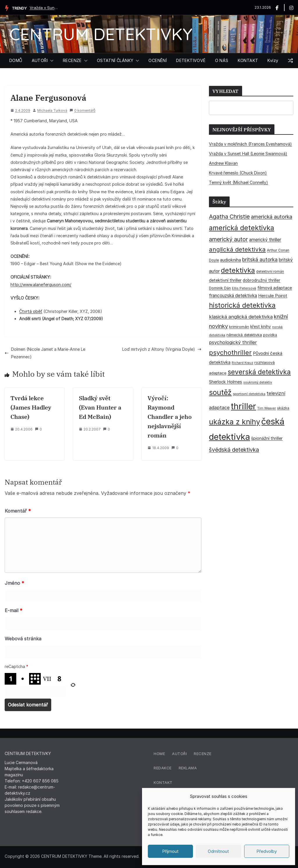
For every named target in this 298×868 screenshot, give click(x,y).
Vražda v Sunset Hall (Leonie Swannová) (44, 8)
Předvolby (267, 851)
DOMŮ (16, 60)
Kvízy (273, 60)
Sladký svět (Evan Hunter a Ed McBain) (100, 407)
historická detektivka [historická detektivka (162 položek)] (242, 305)
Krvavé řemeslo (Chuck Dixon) (238, 173)
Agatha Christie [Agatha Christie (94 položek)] (229, 217)
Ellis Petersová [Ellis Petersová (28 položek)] (244, 288)
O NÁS (222, 60)
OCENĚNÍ (158, 60)
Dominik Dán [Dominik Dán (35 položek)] (220, 288)
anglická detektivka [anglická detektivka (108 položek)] (237, 249)
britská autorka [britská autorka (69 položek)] (260, 259)
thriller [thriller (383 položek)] (243, 406)
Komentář (18, 511)
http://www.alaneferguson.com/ (41, 285)
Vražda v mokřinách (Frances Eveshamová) (250, 144)
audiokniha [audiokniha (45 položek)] (230, 260)
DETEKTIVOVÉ (191, 60)
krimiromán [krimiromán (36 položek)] (239, 327)
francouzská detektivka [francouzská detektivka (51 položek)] (233, 296)
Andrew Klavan (223, 163)
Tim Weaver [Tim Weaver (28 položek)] (267, 408)
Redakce (163, 768)
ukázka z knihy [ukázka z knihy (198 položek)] (235, 422)
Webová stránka (23, 639)
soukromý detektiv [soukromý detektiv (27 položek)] (258, 382)
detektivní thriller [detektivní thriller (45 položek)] (225, 280)
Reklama (188, 768)
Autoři (179, 754)
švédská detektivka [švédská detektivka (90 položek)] (234, 450)
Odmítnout (218, 851)
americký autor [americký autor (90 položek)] (228, 239)
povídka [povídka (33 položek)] (270, 335)
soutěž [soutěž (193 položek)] (220, 392)
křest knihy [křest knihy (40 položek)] (261, 327)
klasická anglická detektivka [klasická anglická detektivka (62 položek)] (241, 317)
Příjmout (170, 851)
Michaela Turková (52, 110)
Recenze (203, 754)
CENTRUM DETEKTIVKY (101, 34)
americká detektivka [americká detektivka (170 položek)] (242, 228)
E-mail (14, 610)
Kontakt (163, 782)
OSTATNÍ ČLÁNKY (115, 60)
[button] (51, 61)
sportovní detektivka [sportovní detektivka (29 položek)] (249, 394)
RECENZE (72, 60)
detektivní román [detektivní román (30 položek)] (270, 272)
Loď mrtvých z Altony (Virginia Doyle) (162, 349)
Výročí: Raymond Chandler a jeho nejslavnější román (170, 417)
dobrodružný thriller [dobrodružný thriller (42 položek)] (261, 280)
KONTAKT (248, 60)
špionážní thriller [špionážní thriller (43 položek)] (267, 438)
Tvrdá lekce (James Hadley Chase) (31, 407)
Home (159, 754)
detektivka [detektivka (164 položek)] (238, 270)
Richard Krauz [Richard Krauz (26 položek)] (242, 363)
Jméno (14, 583)
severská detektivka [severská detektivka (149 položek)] (259, 372)
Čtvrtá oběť (31, 311)
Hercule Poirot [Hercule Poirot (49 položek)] (273, 296)
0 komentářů (83, 110)
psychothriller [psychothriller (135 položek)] (230, 352)
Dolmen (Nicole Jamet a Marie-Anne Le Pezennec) (45, 353)
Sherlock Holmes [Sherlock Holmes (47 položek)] (226, 382)
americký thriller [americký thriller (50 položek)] (265, 240)
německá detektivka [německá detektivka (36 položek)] (244, 335)
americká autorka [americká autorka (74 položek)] (272, 217)
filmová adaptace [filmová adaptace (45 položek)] (275, 288)
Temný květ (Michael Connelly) (238, 182)
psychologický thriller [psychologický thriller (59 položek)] (233, 342)
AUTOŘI (40, 60)
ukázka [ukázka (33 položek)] (283, 408)
